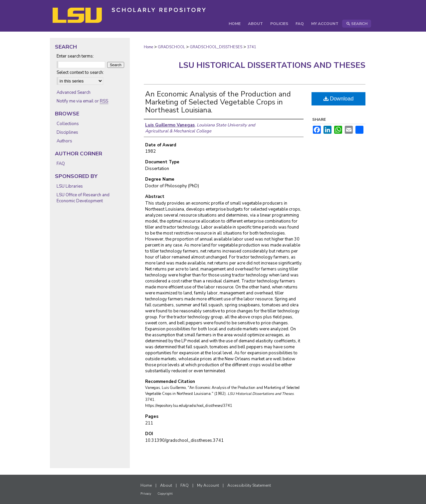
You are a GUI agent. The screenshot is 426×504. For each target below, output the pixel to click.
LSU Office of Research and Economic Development (83, 198)
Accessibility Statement (249, 485)
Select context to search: (80, 73)
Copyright (165, 494)
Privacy (146, 494)
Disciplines (67, 132)
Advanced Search (74, 92)
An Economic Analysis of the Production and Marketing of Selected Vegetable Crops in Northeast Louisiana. (218, 102)
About (166, 485)
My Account (208, 485)
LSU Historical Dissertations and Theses (272, 65)
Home (148, 47)
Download (339, 99)
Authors (64, 141)
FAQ (61, 164)
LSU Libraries (70, 186)
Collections (68, 124)
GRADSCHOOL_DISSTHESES (216, 47)
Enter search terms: (75, 56)
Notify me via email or (82, 101)
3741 (252, 47)
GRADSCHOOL (171, 47)
